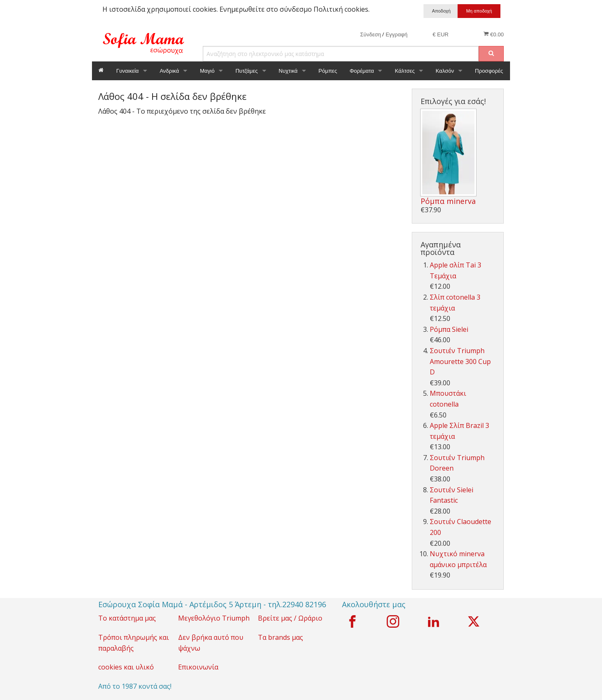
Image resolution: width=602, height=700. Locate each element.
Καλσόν (445, 71)
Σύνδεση (371, 34)
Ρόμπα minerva (448, 201)
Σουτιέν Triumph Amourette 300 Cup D (460, 361)
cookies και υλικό (126, 667)
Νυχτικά (288, 71)
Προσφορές (489, 71)
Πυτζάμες (246, 71)
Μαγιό (207, 71)
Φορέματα (362, 71)
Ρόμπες (328, 71)
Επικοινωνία (198, 667)
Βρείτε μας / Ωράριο (290, 618)
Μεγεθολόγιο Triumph (214, 618)
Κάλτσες (405, 71)
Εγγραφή (396, 34)
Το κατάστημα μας (127, 618)
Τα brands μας (281, 637)
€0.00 (494, 34)
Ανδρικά (169, 71)
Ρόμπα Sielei (449, 329)
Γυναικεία (128, 71)
